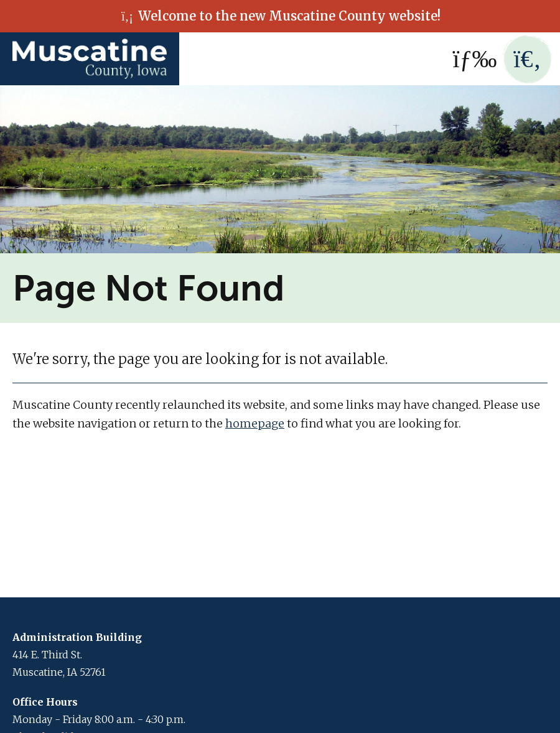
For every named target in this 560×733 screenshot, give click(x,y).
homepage (255, 423)
